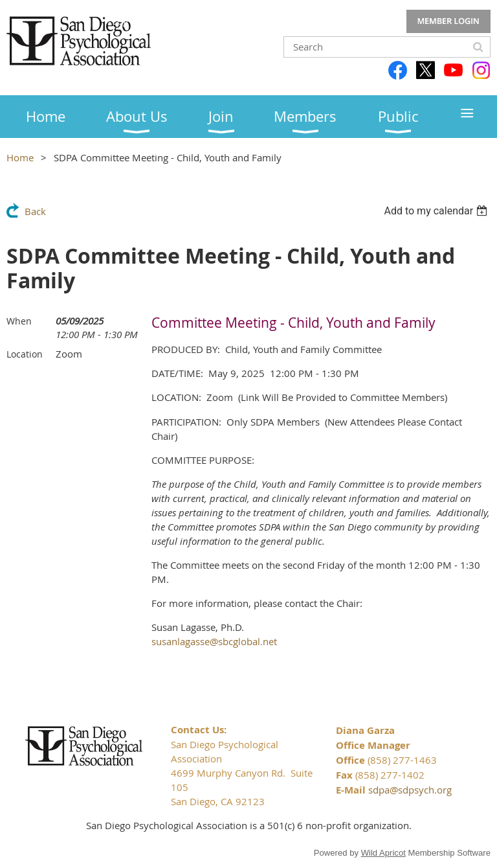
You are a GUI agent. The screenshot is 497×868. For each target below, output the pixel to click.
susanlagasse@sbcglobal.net (214, 641)
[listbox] (437, 211)
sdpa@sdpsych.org (410, 790)
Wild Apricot (383, 853)
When (19, 321)
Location (25, 354)
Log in (448, 21)
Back (35, 211)
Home (20, 157)
